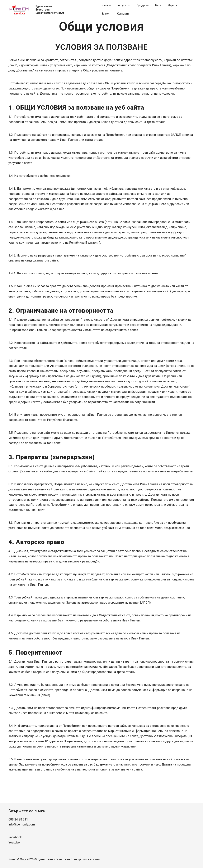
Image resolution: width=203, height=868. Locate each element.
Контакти (123, 14)
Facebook (15, 837)
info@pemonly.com (22, 824)
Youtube (14, 842)
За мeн (106, 14)
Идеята (172, 5)
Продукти (142, 5)
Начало (106, 5)
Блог (158, 5)
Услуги (122, 5)
